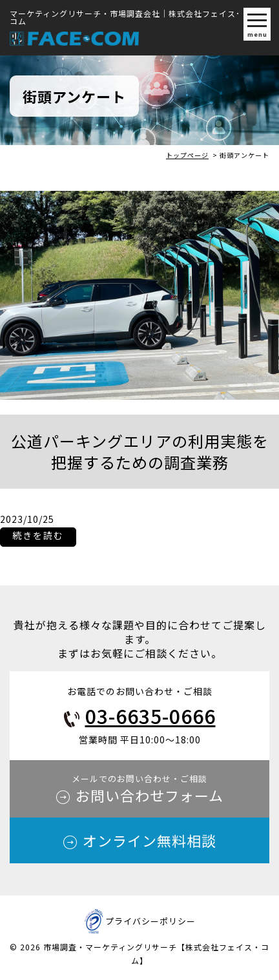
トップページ (187, 155)
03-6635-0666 (150, 716)
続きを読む (38, 537)
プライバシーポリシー (150, 921)
